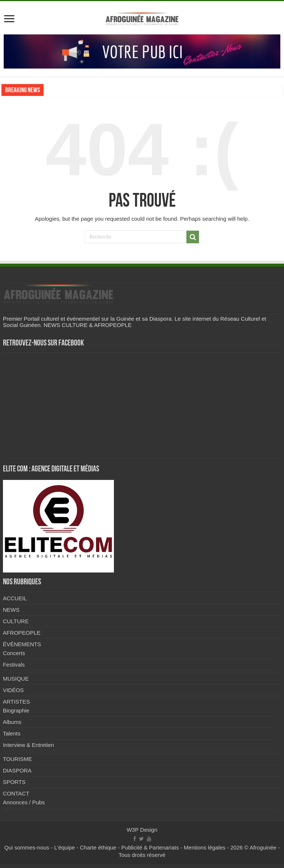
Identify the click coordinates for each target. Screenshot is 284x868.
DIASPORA (17, 770)
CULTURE (16, 621)
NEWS (11, 610)
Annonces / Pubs (24, 802)
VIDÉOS (13, 690)
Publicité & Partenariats (150, 847)
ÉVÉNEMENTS (22, 644)
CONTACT (16, 793)
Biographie (16, 710)
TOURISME (18, 759)
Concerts (14, 653)
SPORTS (14, 782)
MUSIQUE (16, 679)
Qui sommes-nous (27, 847)
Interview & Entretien (28, 745)
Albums (12, 722)
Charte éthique (98, 847)
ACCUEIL (15, 598)
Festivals (14, 665)
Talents (12, 733)
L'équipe (64, 847)
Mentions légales (205, 847)
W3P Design (142, 830)
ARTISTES (16, 702)
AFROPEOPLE (22, 633)
